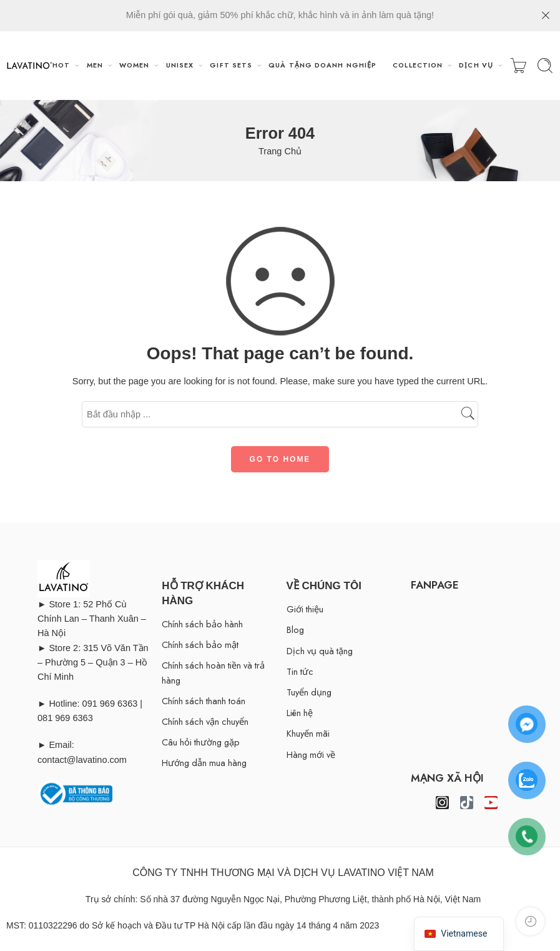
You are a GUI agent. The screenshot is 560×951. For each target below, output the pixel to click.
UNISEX (180, 65)
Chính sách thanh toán (204, 701)
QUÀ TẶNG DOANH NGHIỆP (322, 65)
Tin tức (300, 671)
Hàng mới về (311, 754)
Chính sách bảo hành (202, 624)
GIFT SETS (231, 65)
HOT (61, 65)
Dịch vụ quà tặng (320, 651)
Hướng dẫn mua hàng (204, 763)
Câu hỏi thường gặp (201, 742)
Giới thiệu (305, 609)
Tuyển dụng (309, 692)
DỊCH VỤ (476, 65)
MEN (95, 65)
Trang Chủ (280, 151)
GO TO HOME (280, 459)
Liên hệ (300, 713)
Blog (295, 630)
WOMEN (134, 65)
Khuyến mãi (308, 733)
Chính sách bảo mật (200, 645)
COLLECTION (418, 65)
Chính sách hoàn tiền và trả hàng (213, 672)
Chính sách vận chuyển (205, 721)
